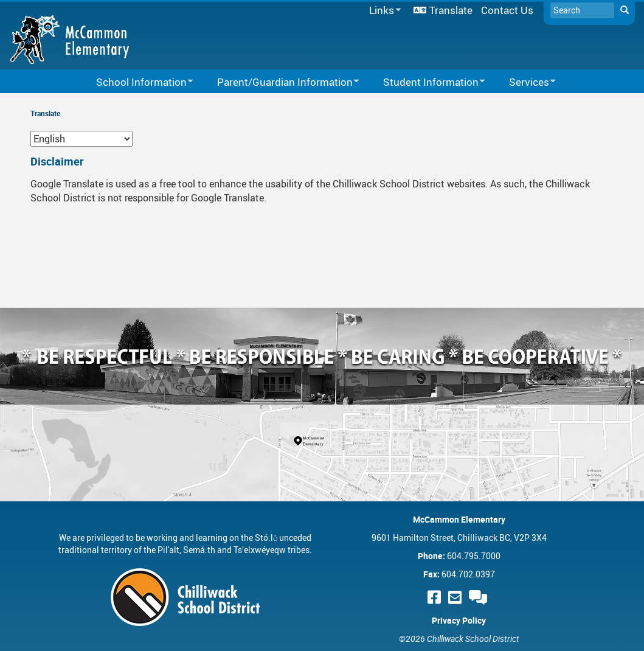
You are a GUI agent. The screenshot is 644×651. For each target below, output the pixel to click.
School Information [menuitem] (137, 82)
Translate (45, 113)
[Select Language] (81, 139)
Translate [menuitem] (451, 10)
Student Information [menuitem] (426, 82)
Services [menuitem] (525, 82)
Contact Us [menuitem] (507, 10)
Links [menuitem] (383, 11)
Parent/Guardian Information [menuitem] (280, 82)
